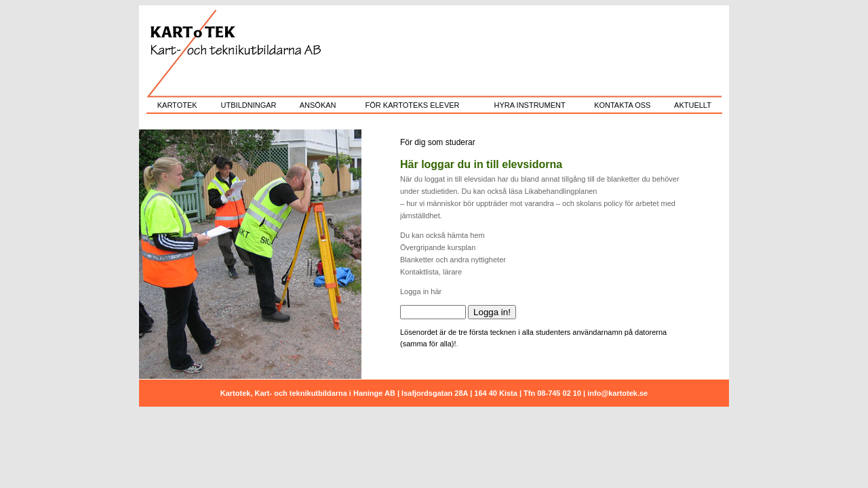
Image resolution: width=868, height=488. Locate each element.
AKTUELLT (693, 105)
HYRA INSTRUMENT (530, 105)
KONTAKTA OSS (622, 105)
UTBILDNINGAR (249, 105)
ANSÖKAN (318, 105)
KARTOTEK (177, 105)
